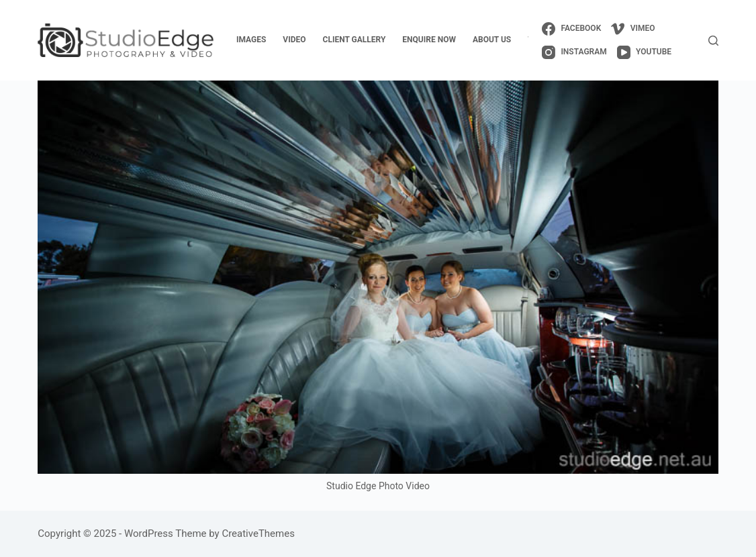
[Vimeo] (633, 29)
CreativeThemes (258, 534)
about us (492, 40)
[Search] (713, 41)
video (294, 40)
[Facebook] (571, 29)
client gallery (355, 40)
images (251, 40)
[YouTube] (644, 52)
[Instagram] (574, 52)
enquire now (429, 40)
